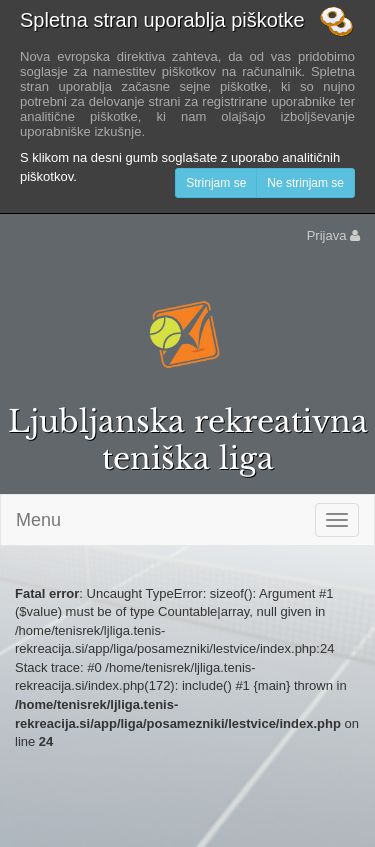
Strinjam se (216, 183)
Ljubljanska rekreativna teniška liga (188, 440)
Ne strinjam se (305, 183)
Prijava (333, 235)
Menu (38, 520)
